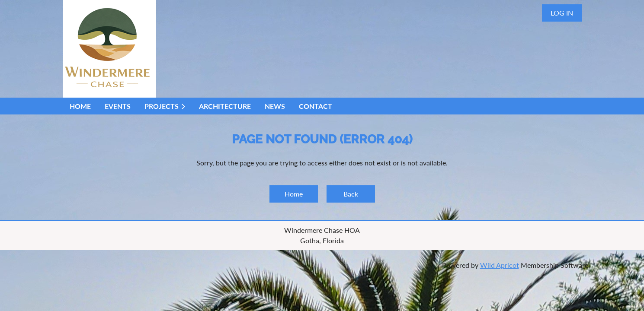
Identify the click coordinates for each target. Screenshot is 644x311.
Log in (562, 13)
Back (351, 194)
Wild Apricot (500, 265)
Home (294, 194)
